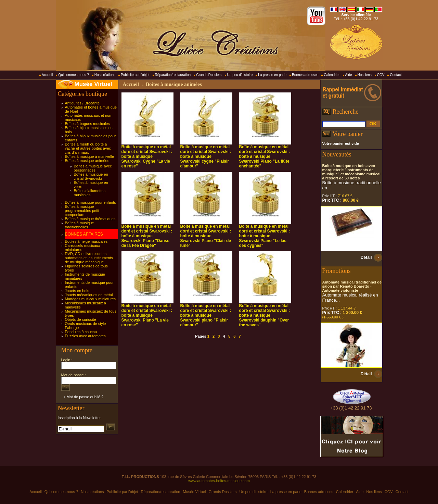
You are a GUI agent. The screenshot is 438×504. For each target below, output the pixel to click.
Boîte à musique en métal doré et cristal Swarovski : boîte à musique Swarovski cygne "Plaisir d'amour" (206, 156)
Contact (396, 75)
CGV (381, 75)
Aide (349, 75)
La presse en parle (272, 75)
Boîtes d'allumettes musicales (90, 193)
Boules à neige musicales (86, 241)
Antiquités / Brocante (82, 103)
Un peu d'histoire (240, 75)
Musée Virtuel (93, 84)
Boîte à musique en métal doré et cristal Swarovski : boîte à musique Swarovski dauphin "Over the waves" (265, 315)
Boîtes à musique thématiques (90, 219)
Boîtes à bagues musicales (87, 124)
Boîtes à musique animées (87, 161)
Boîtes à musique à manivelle (90, 156)
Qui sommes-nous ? (73, 75)
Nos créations (105, 75)
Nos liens (365, 75)
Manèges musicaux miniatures (91, 299)
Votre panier (348, 134)
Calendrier (332, 75)
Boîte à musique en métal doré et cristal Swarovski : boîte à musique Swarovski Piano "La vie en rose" (147, 315)
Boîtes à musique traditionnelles (80, 225)
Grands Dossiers (209, 75)
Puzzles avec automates (85, 336)
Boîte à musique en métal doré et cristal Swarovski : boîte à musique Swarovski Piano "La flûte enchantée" (265, 156)
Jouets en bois (77, 291)
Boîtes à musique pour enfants (91, 202)
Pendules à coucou (81, 332)
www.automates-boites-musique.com (219, 481)
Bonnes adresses (305, 75)
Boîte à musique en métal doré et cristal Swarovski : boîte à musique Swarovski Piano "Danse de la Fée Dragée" (147, 236)
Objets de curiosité (81, 319)
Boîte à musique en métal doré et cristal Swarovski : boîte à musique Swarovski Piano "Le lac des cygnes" (265, 236)
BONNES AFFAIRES (84, 234)
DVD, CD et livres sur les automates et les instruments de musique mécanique (89, 258)
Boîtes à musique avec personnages (93, 168)
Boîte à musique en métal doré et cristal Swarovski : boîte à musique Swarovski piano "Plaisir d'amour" (206, 315)
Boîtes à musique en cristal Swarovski (91, 176)
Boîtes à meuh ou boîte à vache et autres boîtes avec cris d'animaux (88, 148)
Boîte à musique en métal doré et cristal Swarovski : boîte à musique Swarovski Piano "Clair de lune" (206, 236)
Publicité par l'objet (135, 75)
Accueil (47, 75)
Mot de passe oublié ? (85, 397)
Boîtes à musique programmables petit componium (82, 211)
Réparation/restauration (173, 75)
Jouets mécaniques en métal (89, 295)
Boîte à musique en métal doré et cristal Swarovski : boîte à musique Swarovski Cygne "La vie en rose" (147, 156)
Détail (366, 257)
